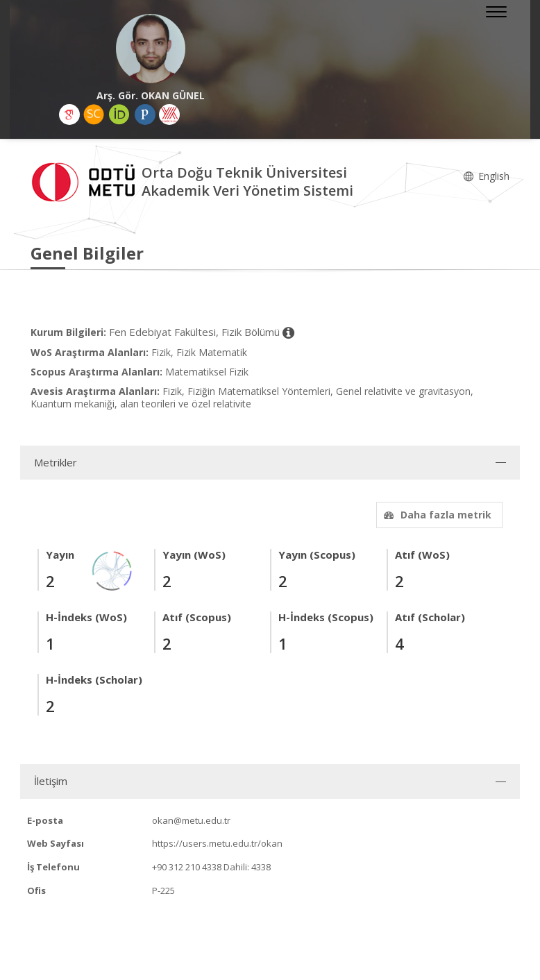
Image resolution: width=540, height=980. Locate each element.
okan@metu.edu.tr (191, 820)
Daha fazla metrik (436, 515)
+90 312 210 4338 (187, 867)
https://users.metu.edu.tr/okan (217, 843)
